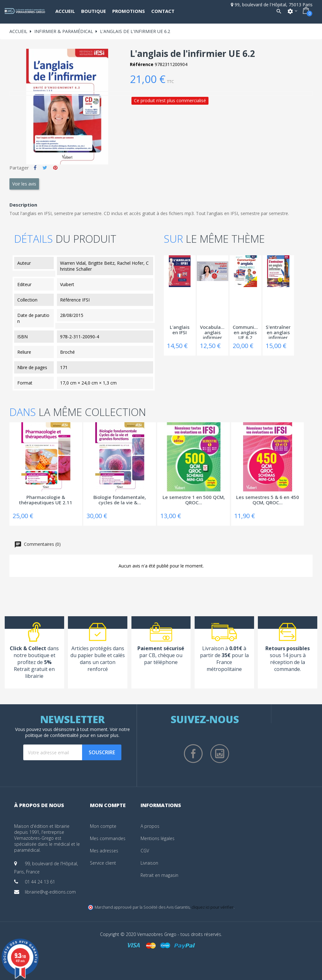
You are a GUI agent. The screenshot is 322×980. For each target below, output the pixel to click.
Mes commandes (108, 838)
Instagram (220, 754)
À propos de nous (39, 805)
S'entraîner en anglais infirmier (278, 332)
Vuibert (67, 284)
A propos (150, 826)
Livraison (149, 863)
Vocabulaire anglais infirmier (213, 332)
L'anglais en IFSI (180, 330)
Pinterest (55, 168)
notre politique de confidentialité (78, 732)
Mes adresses (104, 851)
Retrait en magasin (159, 875)
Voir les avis (24, 184)
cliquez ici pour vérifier (213, 907)
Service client (103, 863)
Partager (35, 168)
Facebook (193, 754)
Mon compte (103, 826)
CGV (145, 851)
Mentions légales (158, 838)
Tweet (45, 168)
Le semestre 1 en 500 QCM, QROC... (194, 500)
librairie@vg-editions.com (50, 892)
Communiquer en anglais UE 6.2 (245, 332)
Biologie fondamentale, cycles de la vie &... (120, 500)
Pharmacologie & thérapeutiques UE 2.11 (46, 500)
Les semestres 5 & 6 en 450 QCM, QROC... (268, 500)
